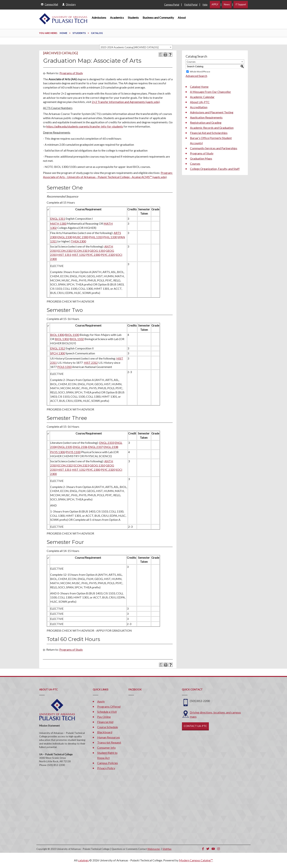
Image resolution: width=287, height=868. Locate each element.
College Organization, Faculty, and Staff (215, 169)
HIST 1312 (79, 255)
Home (63, 33)
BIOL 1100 (72, 335)
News (227, 4)
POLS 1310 (64, 367)
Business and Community (158, 17)
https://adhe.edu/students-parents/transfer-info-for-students (85, 126)
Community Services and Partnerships (214, 148)
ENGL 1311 (58, 219)
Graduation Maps (201, 158)
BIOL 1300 (57, 335)
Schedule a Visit (107, 712)
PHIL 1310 (96, 237)
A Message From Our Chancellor (210, 92)
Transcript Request (109, 742)
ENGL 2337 (95, 447)
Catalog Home (199, 87)
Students (133, 17)
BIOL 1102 (77, 339)
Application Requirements (206, 117)
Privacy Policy (106, 768)
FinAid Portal (191, 5)
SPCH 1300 (58, 353)
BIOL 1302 (62, 339)
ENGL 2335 (65, 447)
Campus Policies (108, 763)
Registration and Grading (206, 122)
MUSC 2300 (81, 237)
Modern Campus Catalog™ (196, 860)
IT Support (241, 4)
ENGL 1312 (58, 348)
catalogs (83, 860)
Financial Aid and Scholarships (209, 133)
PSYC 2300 (93, 255)
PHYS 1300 (57, 452)
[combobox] (136, 47)
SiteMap (167, 849)
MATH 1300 (58, 223)
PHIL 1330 (110, 237)
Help (205, 5)
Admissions (99, 17)
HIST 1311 (64, 255)
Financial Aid (105, 722)
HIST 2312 (91, 363)
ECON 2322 (65, 251)
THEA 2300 (78, 241)
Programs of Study (71, 73)
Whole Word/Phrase (200, 72)
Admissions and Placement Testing (212, 112)
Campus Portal (172, 5)
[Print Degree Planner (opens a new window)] (161, 55)
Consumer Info (106, 748)
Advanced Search (196, 76)
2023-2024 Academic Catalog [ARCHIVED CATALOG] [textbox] (129, 47)
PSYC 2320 (108, 255)
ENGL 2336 (80, 447)
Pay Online (104, 717)
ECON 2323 (81, 251)
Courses (195, 164)
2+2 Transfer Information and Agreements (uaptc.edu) (126, 102)
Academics (117, 17)
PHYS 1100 (73, 452)
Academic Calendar (202, 97)
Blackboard (105, 732)
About (182, 17)
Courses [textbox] (191, 62)
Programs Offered (109, 706)
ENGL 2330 (65, 237)
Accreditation (199, 107)
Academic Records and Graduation (212, 128)
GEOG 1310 (97, 251)
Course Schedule (108, 727)
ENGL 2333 (107, 443)
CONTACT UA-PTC (195, 726)
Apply (101, 701)
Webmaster (154, 849)
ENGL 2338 (111, 447)
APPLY (215, 4)
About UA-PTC (200, 102)
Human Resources (109, 737)
